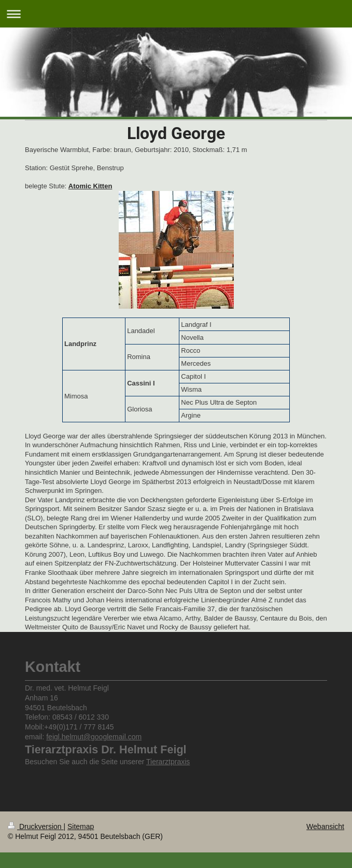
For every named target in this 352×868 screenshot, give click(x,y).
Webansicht (325, 826)
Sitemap (81, 826)
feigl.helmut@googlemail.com (94, 737)
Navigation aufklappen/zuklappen (176, 14)
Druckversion (36, 826)
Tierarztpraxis (168, 762)
